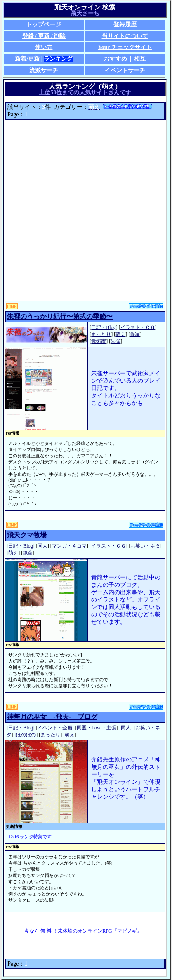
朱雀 (115, 341)
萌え (120, 334)
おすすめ (115, 59)
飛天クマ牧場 (27, 535)
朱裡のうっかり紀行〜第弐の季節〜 (60, 316)
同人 (42, 546)
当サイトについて (125, 36)
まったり (101, 334)
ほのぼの (26, 735)
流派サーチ (44, 70)
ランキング (58, 59)
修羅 (135, 334)
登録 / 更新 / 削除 (44, 36)
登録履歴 (125, 25)
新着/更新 (27, 59)
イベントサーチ (125, 70)
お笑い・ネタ (145, 546)
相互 (140, 59)
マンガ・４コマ (69, 546)
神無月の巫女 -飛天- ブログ (52, 717)
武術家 (99, 341)
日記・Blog (103, 327)
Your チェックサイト (125, 47)
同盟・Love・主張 (97, 728)
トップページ (44, 25)
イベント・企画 (55, 728)
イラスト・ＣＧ (138, 327)
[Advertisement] (86, 210)
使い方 (44, 47)
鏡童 (28, 553)
